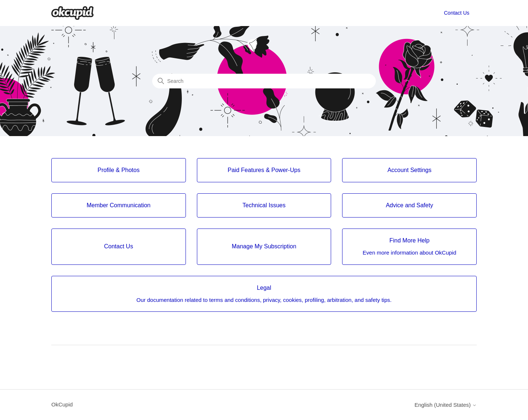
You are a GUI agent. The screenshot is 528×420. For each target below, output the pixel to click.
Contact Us (457, 13)
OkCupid (62, 404)
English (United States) (445, 405)
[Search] (264, 81)
